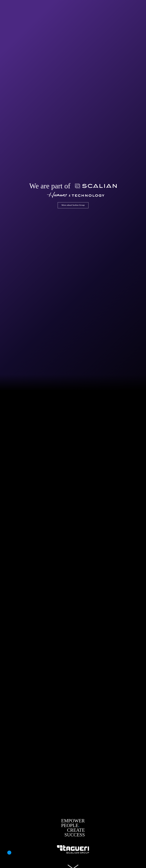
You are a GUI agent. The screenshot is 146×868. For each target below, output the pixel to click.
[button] (9, 853)
